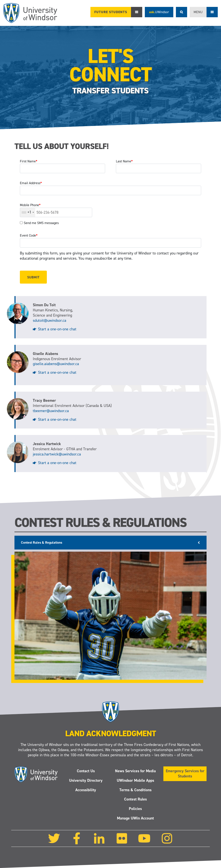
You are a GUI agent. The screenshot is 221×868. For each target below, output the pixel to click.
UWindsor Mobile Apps (135, 780)
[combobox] (28, 212)
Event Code (29, 235)
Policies (135, 809)
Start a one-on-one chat (57, 329)
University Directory (86, 780)
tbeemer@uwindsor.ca (51, 411)
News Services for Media (135, 771)
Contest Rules (135, 799)
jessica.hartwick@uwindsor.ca (57, 454)
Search (182, 12)
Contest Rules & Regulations (42, 542)
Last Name (124, 161)
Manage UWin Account (135, 818)
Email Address (31, 183)
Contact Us (86, 771)
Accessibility (86, 790)
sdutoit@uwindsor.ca (50, 320)
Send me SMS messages (41, 223)
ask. (159, 12)
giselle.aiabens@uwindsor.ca (56, 364)
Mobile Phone (30, 205)
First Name (29, 161)
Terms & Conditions (135, 790)
